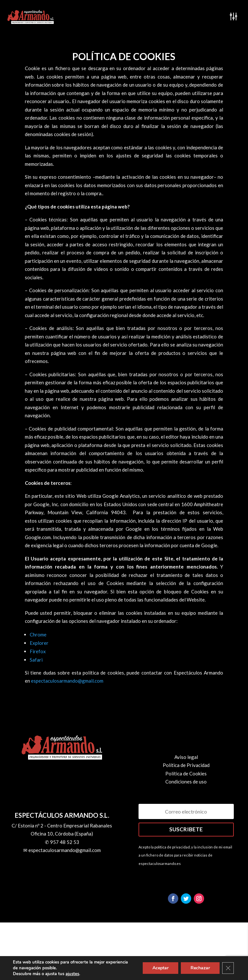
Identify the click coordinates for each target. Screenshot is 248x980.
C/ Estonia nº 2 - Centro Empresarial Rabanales (62, 826)
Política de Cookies (186, 773)
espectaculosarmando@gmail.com (67, 681)
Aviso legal (186, 757)
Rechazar (200, 968)
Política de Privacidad (186, 765)
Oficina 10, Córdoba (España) (62, 834)
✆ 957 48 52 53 (62, 842)
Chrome (38, 634)
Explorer (39, 643)
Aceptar (160, 968)
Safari (36, 660)
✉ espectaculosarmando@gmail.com (62, 850)
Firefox (38, 651)
